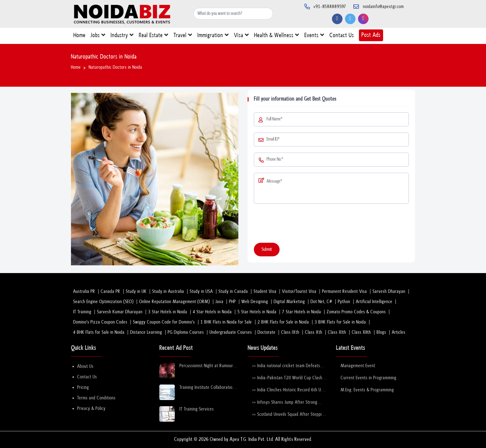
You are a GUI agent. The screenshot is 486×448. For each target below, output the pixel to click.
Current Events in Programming (369, 378)
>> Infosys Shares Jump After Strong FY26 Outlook (285, 403)
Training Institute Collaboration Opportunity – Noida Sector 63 (208, 388)
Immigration (213, 36)
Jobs (98, 36)
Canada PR (110, 291)
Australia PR (84, 291)
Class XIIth (361, 332)
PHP (232, 302)
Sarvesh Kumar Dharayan (120, 312)
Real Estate (154, 36)
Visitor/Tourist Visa (299, 291)
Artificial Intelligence (374, 302)
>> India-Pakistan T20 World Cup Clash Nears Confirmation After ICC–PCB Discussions (287, 378)
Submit (267, 249)
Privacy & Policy (91, 409)
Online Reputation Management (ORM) (175, 302)
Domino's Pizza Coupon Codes (100, 322)
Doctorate (267, 332)
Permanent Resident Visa (345, 291)
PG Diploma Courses (186, 332)
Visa (242, 36)
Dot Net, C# (321, 302)
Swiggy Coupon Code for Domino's (164, 322)
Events (314, 36)
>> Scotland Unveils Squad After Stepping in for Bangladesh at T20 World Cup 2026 (289, 415)
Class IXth (290, 332)
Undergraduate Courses (231, 332)
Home (80, 37)
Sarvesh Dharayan (389, 291)
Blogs (381, 332)
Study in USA (201, 291)
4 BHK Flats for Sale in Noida (99, 332)
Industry (122, 36)
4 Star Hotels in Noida (212, 312)
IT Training (82, 312)
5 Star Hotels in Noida (257, 312)
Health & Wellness (277, 36)
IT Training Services (197, 409)
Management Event (358, 366)
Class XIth (337, 332)
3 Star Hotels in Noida (168, 312)
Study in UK (136, 291)
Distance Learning (146, 332)
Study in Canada (233, 291)
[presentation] (301, 224)
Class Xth (314, 332)
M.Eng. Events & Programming (367, 390)
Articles (399, 332)
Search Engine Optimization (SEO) (103, 302)
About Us (85, 366)
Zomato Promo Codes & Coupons (356, 312)
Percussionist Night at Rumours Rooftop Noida (207, 366)
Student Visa (265, 291)
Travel (183, 36)
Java (219, 302)
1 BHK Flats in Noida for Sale (226, 322)
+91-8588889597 (330, 7)
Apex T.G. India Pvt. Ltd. (252, 439)
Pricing (83, 387)
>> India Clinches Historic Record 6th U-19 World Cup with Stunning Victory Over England (288, 390)
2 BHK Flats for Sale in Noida (283, 322)
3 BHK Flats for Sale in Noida (340, 322)
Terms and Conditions (96, 398)
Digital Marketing (289, 302)
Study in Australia (168, 291)
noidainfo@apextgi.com (383, 7)
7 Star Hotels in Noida (302, 312)
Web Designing (255, 302)
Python (344, 302)
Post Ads (371, 35)
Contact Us (342, 37)
